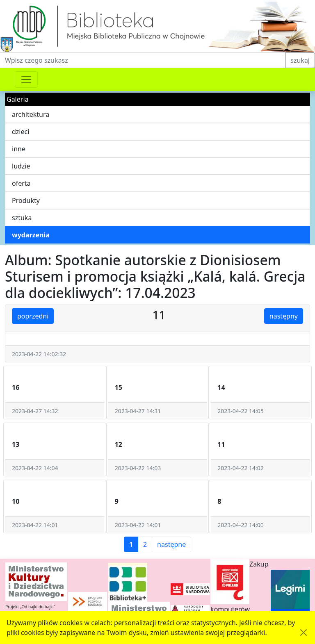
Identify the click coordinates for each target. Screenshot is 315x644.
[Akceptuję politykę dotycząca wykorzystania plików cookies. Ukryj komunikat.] (304, 633)
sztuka (22, 218)
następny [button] (284, 316)
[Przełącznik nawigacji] (26, 80)
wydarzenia (31, 235)
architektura (31, 114)
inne (19, 149)
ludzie (21, 166)
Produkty (26, 200)
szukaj (300, 60)
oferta (21, 183)
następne (171, 544)
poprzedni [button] (33, 316)
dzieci (21, 132)
